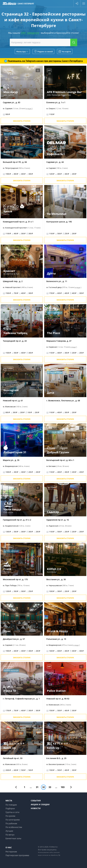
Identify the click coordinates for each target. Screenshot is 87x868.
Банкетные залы (13, 838)
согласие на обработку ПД (51, 855)
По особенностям (14, 827)
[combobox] (43, 42)
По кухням (10, 816)
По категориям (13, 820)
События (36, 801)
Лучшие (9, 831)
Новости (36, 808)
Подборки (10, 808)
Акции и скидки (40, 804)
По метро (10, 835)
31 (37, 787)
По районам (11, 823)
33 (50, 787)
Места (9, 801)
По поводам (11, 805)
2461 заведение (30, 33)
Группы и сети (12, 812)
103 (63, 787)
